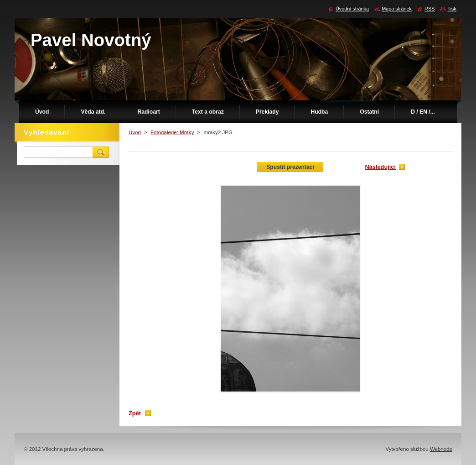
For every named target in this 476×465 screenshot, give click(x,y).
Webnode (441, 449)
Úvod (135, 132)
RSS (429, 9)
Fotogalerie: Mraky (172, 132)
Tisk (452, 9)
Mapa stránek (397, 9)
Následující (380, 167)
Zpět (135, 413)
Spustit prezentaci (290, 167)
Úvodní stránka (352, 9)
